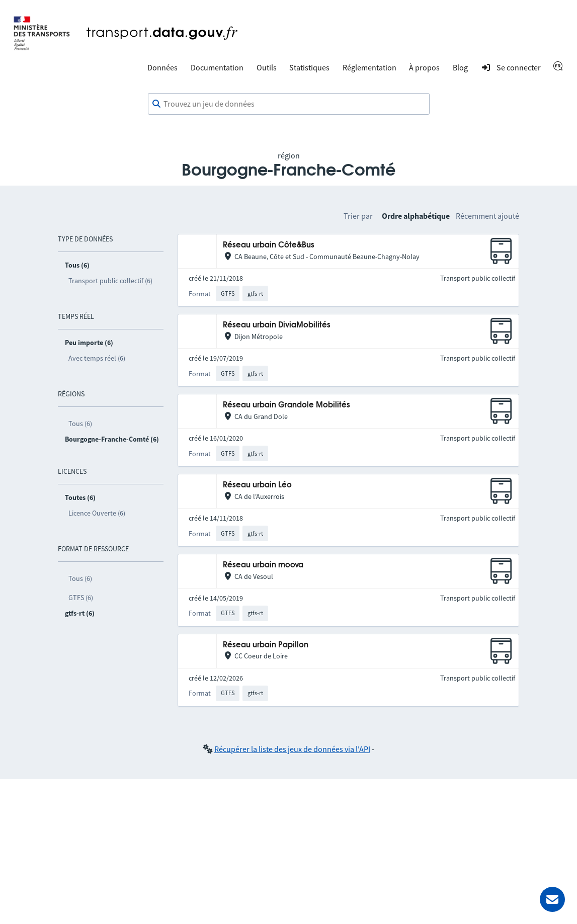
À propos (424, 67)
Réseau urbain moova (263, 565)
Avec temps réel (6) (97, 358)
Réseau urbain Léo (257, 485)
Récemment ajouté (487, 216)
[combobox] (289, 104)
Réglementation (369, 67)
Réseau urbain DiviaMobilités (277, 325)
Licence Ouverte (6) (97, 513)
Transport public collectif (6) (110, 281)
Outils (267, 67)
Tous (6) (80, 424)
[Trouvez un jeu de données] (289, 104)
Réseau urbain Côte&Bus (269, 245)
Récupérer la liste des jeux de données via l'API (292, 749)
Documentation (217, 67)
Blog (460, 67)
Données (162, 67)
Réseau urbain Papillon (266, 645)
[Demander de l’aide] (552, 899)
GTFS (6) (81, 598)
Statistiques (309, 67)
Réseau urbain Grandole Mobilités (286, 405)
